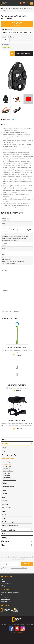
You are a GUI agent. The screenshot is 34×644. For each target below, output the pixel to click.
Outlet (4, 449)
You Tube (17, 638)
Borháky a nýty (7, 475)
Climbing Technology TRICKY (17, 356)
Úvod (2, 8)
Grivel (3, 543)
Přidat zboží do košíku (24, 54)
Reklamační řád (5, 604)
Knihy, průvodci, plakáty (10, 534)
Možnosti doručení (6, 610)
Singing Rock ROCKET (17, 430)
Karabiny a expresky (9, 464)
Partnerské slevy (6, 606)
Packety (5, 492)
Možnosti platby (5, 608)
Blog (3, 554)
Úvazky (4, 457)
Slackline (5, 513)
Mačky (4, 506)
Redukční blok (7, 487)
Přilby (4, 499)
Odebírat (27, 573)
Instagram (23, 638)
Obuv (4, 527)
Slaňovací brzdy (28, 9)
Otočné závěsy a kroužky (10, 489)
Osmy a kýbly (7, 471)
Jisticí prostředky (17, 9)
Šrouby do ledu (7, 478)
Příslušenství (6, 517)
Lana (3, 460)
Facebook (11, 638)
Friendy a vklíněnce (8, 480)
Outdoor (8, 9)
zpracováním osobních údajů (19, 577)
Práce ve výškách (8, 539)
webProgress (20, 642)
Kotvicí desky (7, 484)
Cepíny (4, 503)
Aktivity (4, 547)
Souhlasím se (15, 577)
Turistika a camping (9, 531)
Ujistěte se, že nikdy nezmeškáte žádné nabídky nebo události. (19, 567)
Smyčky (5, 510)
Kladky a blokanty (8, 496)
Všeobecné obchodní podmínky (10, 602)
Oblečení (5, 524)
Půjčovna (5, 550)
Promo (4, 520)
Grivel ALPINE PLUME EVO (17, 394)
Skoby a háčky (7, 482)
